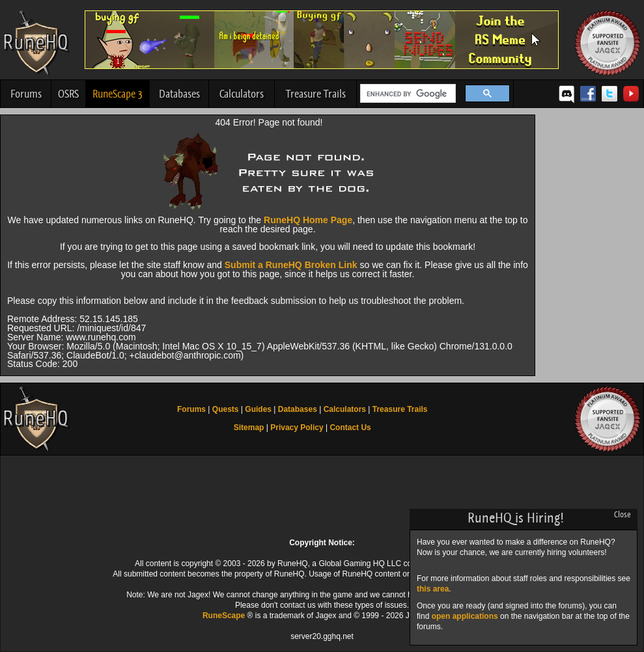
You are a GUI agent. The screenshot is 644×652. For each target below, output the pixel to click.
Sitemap (249, 428)
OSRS (68, 94)
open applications (465, 616)
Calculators (242, 94)
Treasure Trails (316, 94)
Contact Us (350, 428)
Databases (179, 94)
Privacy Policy (297, 428)
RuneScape (224, 616)
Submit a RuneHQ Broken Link (291, 265)
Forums (26, 94)
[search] (407, 94)
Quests (226, 409)
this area (433, 589)
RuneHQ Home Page (308, 220)
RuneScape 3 (118, 94)
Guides (258, 409)
